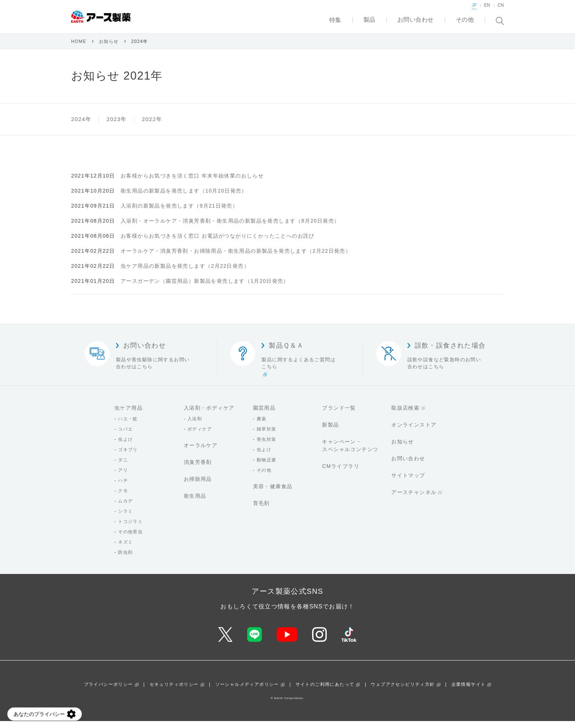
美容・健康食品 (273, 493)
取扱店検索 (405, 415)
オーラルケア (201, 452)
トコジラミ (130, 528)
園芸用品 (264, 415)
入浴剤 (195, 426)
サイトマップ (408, 482)
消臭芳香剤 (198, 469)
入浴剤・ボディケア (209, 415)
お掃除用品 (198, 486)
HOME (79, 48)
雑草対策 (267, 436)
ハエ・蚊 (128, 426)
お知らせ (109, 48)
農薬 (262, 426)
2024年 (81, 126)
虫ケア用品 (129, 415)
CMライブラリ (341, 473)
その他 (264, 477)
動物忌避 (267, 467)
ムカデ (125, 508)
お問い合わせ (408, 465)
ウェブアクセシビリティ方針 (403, 691)
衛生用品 (195, 503)
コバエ (125, 436)
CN (501, 13)
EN (487, 13)
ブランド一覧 (339, 415)
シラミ (125, 518)
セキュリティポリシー (174, 691)
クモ (123, 498)
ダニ (123, 467)
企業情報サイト (469, 691)
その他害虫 (130, 539)
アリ (123, 477)
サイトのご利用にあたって (325, 691)
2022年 (152, 126)
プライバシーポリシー (109, 691)
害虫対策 (267, 446)
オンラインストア (414, 432)
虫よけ (125, 446)
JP (474, 13)
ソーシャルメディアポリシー (247, 691)
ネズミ (125, 549)
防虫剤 (125, 559)
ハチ (123, 487)
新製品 (330, 432)
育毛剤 (261, 510)
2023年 (116, 126)
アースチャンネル (414, 499)
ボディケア (200, 436)
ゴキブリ (128, 457)
